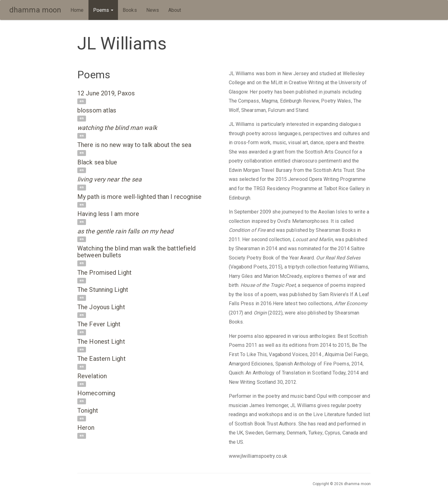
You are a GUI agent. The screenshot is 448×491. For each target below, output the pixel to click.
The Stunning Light (103, 290)
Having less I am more (108, 214)
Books (130, 10)
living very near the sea (109, 179)
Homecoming (96, 393)
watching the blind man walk (117, 128)
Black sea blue (97, 162)
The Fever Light (99, 324)
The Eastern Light (102, 359)
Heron (86, 428)
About (175, 10)
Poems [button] (103, 10)
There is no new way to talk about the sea (134, 145)
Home (77, 10)
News (153, 10)
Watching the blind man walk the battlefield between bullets (136, 252)
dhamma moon (35, 10)
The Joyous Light (101, 307)
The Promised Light (104, 273)
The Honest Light (101, 342)
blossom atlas (97, 110)
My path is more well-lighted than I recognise (140, 197)
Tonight (88, 411)
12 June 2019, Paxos (106, 93)
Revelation (92, 376)
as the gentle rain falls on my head (125, 231)
